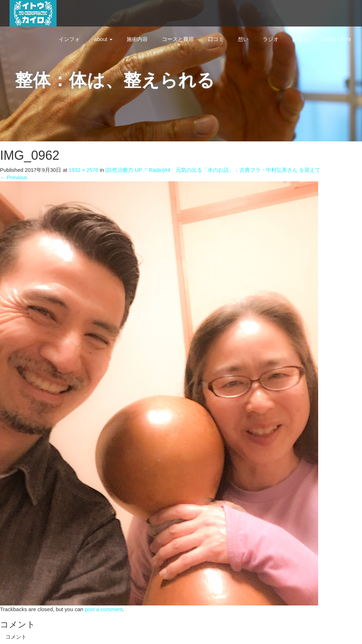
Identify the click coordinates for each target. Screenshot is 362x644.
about (103, 39)
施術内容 (137, 39)
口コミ (216, 39)
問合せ (301, 39)
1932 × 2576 (83, 170)
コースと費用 (178, 39)
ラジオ (271, 39)
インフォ (69, 39)
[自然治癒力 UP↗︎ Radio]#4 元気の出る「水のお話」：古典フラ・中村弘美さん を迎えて (213, 170)
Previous (14, 177)
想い (243, 39)
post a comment (104, 609)
